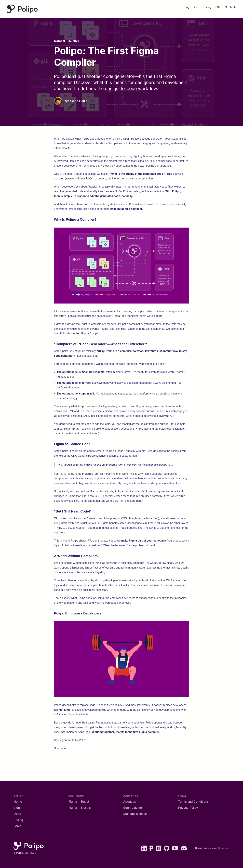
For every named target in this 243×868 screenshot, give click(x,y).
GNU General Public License (88, 456)
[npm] (158, 848)
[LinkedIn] (144, 848)
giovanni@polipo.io (219, 848)
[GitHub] (167, 848)
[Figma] (151, 848)
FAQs (89, 179)
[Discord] (184, 848)
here (63, 748)
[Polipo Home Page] (22, 9)
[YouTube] (175, 848)
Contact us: (202, 848)
